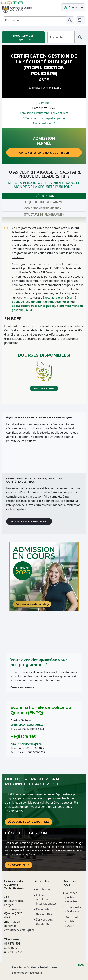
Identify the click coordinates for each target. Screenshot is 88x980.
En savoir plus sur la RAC (29, 521)
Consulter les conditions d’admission (44, 153)
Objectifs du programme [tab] (44, 202)
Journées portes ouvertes (71, 897)
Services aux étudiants (44, 922)
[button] (80, 20)
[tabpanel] (44, 310)
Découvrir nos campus (44, 912)
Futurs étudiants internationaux (45, 899)
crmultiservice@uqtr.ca (26, 744)
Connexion (73, 7)
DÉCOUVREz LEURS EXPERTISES (29, 822)
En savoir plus (19, 865)
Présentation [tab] (44, 196)
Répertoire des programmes (23, 37)
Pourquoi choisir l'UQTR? (71, 921)
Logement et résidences (74, 909)
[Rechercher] (34, 20)
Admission (43, 889)
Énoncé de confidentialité (27, 973)
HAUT (82, 963)
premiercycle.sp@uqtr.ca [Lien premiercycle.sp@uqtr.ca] (27, 725)
